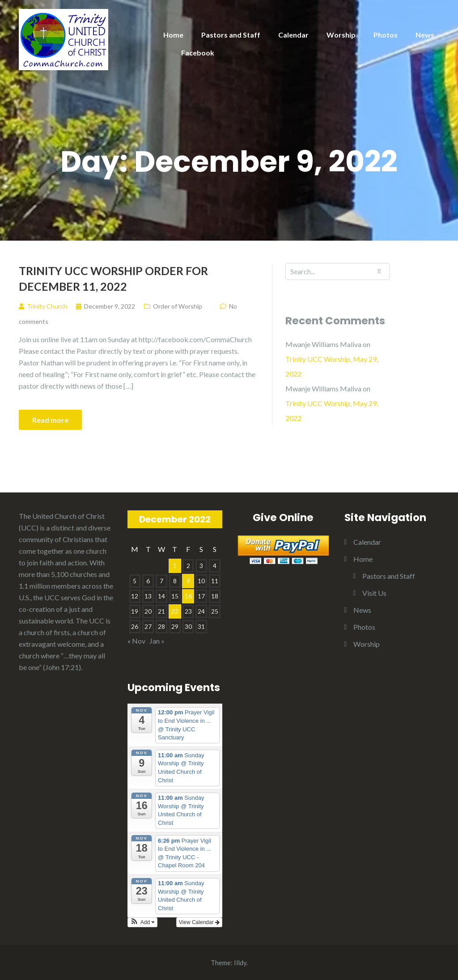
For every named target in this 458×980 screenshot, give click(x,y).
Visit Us (374, 593)
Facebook (198, 53)
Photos (386, 35)
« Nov (136, 641)
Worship (341, 35)
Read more (50, 420)
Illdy (240, 963)
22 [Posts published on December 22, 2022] (175, 611)
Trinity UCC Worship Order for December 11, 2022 (113, 278)
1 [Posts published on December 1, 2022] (175, 566)
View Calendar (199, 922)
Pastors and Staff (231, 35)
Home (173, 35)
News (425, 35)
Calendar (293, 35)
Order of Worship (178, 306)
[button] (143, 922)
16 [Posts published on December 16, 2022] (188, 596)
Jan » (157, 641)
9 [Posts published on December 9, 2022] (188, 581)
